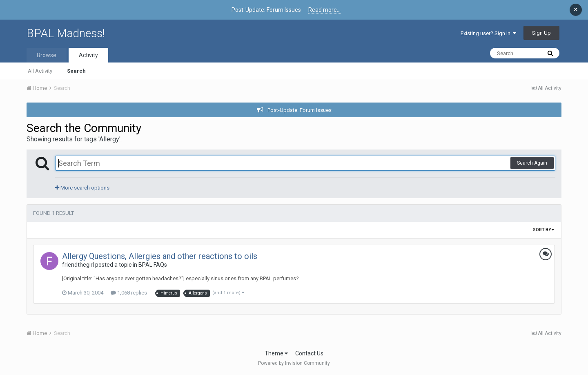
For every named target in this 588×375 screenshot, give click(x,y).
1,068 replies (129, 293)
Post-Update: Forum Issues (300, 110)
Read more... (324, 10)
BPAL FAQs (153, 265)
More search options (82, 188)
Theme (276, 353)
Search (76, 71)
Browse (47, 55)
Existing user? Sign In (488, 33)
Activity (88, 55)
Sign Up (541, 33)
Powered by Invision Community (294, 363)
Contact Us (309, 353)
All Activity (40, 71)
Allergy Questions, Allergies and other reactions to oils (160, 256)
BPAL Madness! (66, 33)
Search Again (532, 163)
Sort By (543, 230)
